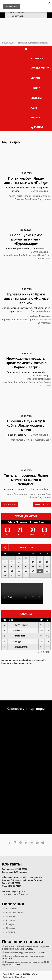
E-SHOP (37, 127)
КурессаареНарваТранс (38, 255)
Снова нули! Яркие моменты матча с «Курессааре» (26, 239)
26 (47, 571)
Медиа (35, 118)
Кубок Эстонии (25, 440)
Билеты (36, 98)
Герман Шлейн (23, 196)
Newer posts (42, 504)
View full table (44, 652)
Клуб (34, 108)
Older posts (10, 504)
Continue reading (41, 191)
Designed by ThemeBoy (14, 977)
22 (19, 571)
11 (40, 562)
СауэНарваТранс (42, 440)
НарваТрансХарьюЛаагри (15, 382)
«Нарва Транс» (41, 68)
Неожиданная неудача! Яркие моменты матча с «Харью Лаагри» (26, 363)
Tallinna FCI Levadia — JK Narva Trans (26, 522)
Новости (37, 59)
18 (40, 566)
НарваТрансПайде (41, 196)
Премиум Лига (22, 199)
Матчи (35, 78)
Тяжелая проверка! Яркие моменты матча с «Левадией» (26, 480)
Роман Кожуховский (40, 199)
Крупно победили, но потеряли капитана (25, 956)
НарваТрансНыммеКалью (15, 320)
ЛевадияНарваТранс (25, 494)
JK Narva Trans (8, 43)
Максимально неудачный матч (20, 952)
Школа (35, 88)
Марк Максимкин (42, 316)
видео (12, 196)
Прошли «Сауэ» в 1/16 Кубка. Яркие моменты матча (26, 426)
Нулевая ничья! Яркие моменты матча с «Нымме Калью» (26, 299)
